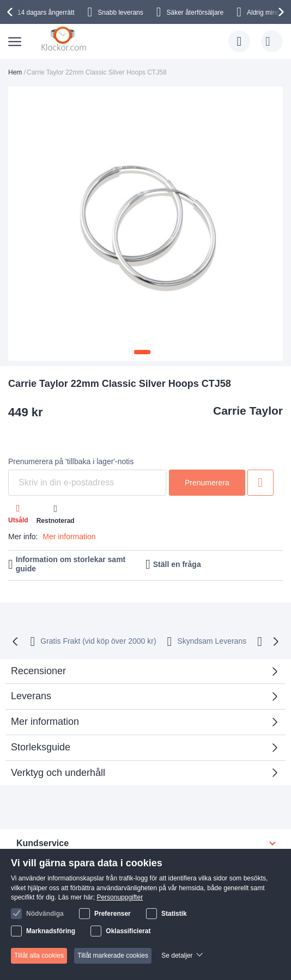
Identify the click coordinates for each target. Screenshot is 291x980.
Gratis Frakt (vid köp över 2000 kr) (98, 641)
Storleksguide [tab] (41, 747)
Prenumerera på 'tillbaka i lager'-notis (71, 461)
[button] (142, 352)
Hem (15, 72)
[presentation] (11, 12)
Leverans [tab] (31, 696)
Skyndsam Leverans (212, 641)
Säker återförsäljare (195, 13)
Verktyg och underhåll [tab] (58, 773)
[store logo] (65, 39)
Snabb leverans (120, 13)
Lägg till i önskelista (260, 483)
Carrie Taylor (248, 411)
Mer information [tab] (45, 722)
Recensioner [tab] (141, 674)
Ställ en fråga (177, 564)
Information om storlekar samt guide (71, 564)
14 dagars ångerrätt (46, 13)
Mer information (69, 537)
